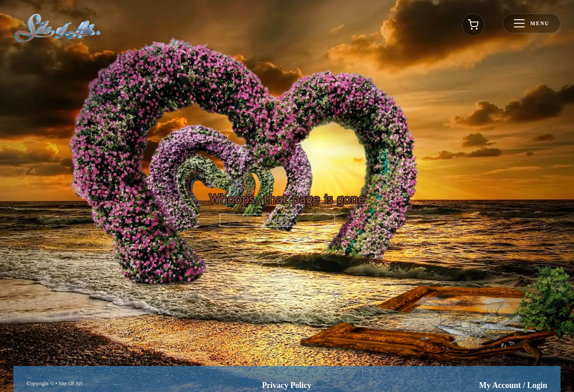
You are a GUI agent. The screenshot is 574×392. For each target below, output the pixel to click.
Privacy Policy (287, 385)
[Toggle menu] (532, 23)
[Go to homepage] (57, 28)
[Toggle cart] (473, 25)
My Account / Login (513, 385)
